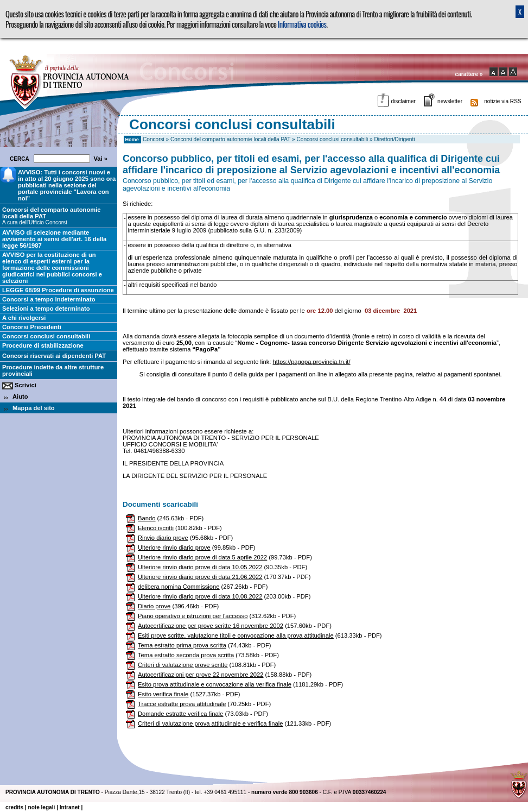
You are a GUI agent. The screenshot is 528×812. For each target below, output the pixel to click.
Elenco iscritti (156, 528)
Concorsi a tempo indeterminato (49, 299)
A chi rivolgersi (24, 318)
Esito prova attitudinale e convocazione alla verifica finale (215, 684)
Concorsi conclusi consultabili (333, 139)
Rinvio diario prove (163, 538)
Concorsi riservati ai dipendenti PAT (54, 356)
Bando (147, 518)
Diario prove (154, 606)
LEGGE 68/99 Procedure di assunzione (58, 290)
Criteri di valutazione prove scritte (183, 665)
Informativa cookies (302, 24)
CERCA (21, 159)
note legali (41, 807)
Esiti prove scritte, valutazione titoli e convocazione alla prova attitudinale (236, 635)
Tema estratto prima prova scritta (182, 645)
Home (132, 140)
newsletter (450, 101)
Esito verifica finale (163, 694)
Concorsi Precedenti (32, 327)
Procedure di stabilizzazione (43, 345)
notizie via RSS (502, 101)
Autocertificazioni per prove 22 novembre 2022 (201, 675)
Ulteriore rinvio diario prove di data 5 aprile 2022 (202, 557)
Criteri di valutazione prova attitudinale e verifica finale (210, 723)
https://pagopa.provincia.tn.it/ (312, 362)
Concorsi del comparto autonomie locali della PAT (230, 139)
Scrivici (26, 385)
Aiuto (20, 396)
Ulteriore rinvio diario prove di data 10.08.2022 (200, 596)
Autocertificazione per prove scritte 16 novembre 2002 (211, 626)
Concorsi (154, 139)
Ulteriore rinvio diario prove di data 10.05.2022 (200, 567)
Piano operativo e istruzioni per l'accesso (193, 616)
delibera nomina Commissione (179, 587)
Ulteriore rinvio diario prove (174, 547)
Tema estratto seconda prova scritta (186, 655)
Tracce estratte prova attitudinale (182, 704)
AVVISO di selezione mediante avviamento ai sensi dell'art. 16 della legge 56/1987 (54, 239)
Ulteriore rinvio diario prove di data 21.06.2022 (200, 577)
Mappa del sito (34, 408)
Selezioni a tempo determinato (46, 309)
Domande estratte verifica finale (180, 714)
